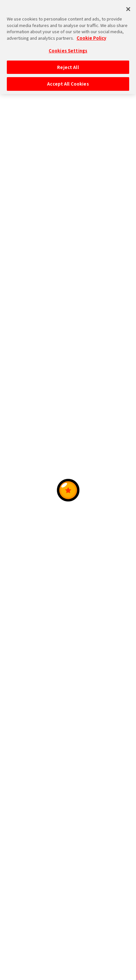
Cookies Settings (68, 48)
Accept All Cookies (68, 82)
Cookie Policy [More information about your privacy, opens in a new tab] (91, 35)
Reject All (68, 65)
